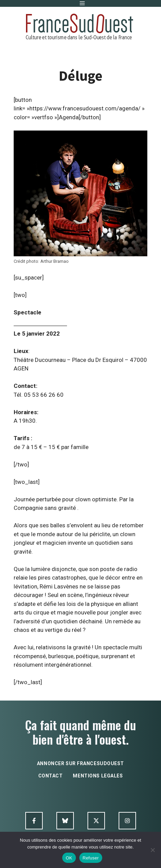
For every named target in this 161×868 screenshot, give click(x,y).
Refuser (91, 858)
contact (51, 776)
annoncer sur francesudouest (80, 763)
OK (69, 858)
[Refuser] (152, 850)
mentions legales (98, 776)
